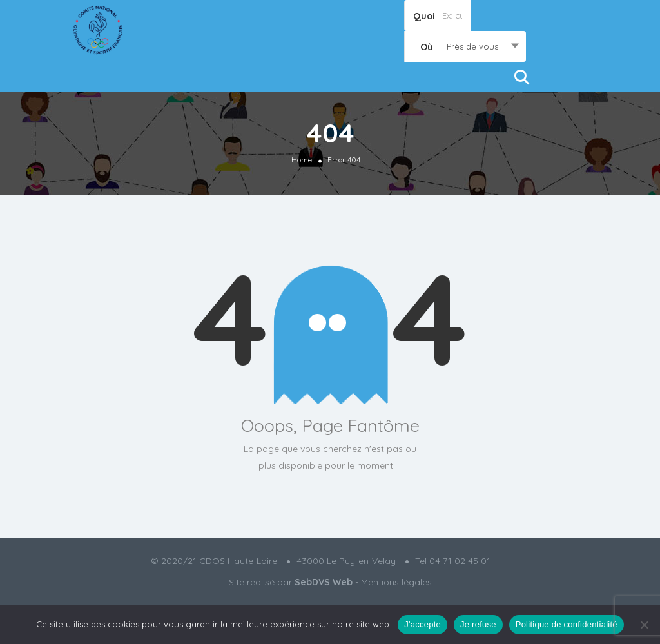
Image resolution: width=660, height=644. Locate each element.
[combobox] (465, 46)
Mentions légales (396, 582)
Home (302, 160)
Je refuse (478, 624)
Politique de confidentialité (567, 624)
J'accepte (422, 624)
